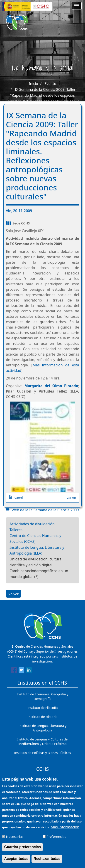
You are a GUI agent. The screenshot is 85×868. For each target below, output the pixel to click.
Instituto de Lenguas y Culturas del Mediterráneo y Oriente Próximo (42, 741)
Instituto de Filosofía (42, 708)
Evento (50, 84)
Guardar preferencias (22, 851)
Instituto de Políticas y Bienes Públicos (42, 753)
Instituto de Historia (42, 717)
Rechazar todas (47, 862)
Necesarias (15, 840)
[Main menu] (77, 6)
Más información (65, 831)
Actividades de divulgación (32, 524)
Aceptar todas (16, 862)
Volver (13, 594)
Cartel (19, 498)
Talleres (16, 530)
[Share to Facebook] (14, 671)
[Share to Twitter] (21, 671)
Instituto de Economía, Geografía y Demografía (42, 696)
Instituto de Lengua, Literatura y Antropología (42, 728)
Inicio (33, 84)
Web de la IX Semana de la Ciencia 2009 (45, 510)
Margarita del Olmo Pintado (51, 386)
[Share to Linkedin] (29, 671)
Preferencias (56, 840)
